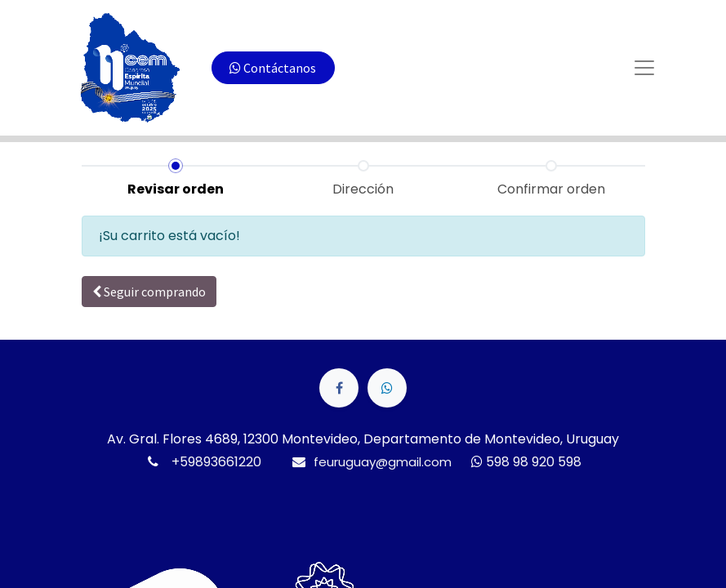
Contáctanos (273, 68)
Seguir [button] (149, 292)
